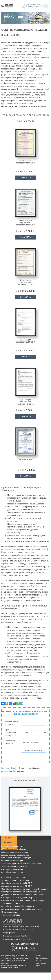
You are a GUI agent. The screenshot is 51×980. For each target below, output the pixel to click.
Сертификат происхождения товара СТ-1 (20, 898)
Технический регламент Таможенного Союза (21, 864)
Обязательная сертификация (14, 849)
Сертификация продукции (13, 846)
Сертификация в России (12, 872)
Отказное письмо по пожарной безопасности (21, 909)
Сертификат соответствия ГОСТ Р (17, 883)
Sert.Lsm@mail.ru (25, 939)
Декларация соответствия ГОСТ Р (17, 886)
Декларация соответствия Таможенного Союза (22, 895)
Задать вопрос (9, 843)
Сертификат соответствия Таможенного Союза (22, 892)
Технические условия (11, 915)
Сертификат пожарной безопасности (18, 906)
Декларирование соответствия (15, 855)
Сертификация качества (12, 869)
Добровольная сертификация (15, 852)
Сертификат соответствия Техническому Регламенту (25, 889)
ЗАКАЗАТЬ (25, 178)
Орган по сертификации (12, 861)
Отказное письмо (9, 912)
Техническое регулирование (14, 866)
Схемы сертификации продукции (16, 858)
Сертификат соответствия (13, 877)
